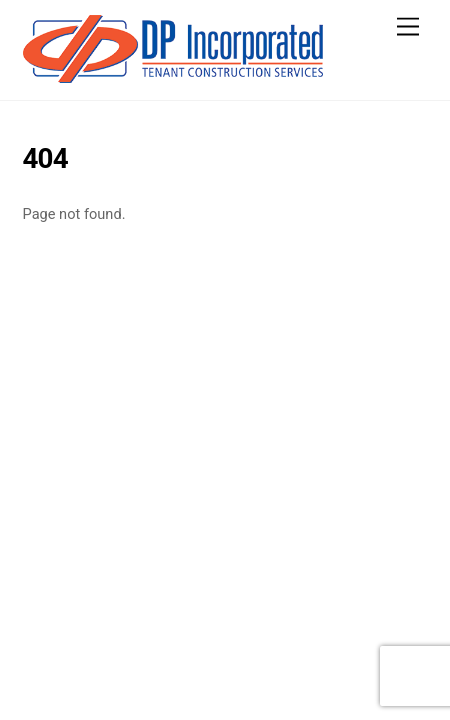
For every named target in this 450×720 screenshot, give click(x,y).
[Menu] (408, 27)
